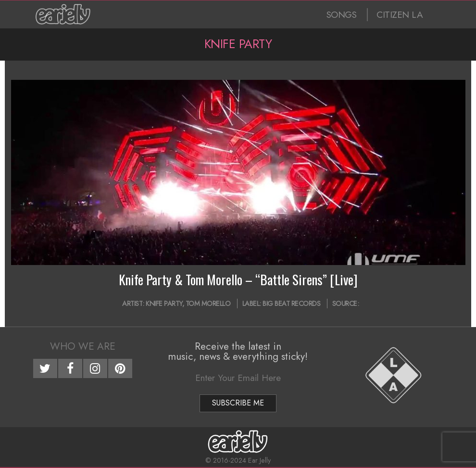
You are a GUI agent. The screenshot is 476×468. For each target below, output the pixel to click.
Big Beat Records (291, 304)
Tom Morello (208, 304)
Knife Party (164, 304)
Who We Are (83, 346)
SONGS (342, 15)
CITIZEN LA (400, 15)
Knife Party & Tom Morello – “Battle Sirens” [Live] (238, 279)
